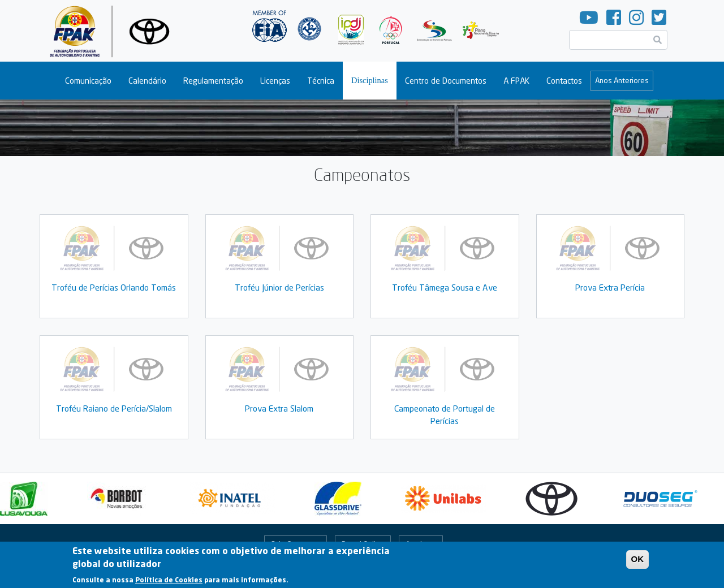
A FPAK (516, 81)
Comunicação (88, 81)
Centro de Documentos (446, 81)
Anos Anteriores (622, 80)
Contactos (564, 81)
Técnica (321, 81)
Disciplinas (370, 80)
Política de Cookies (169, 583)
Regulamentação (213, 81)
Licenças (275, 81)
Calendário (147, 81)
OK (638, 562)
